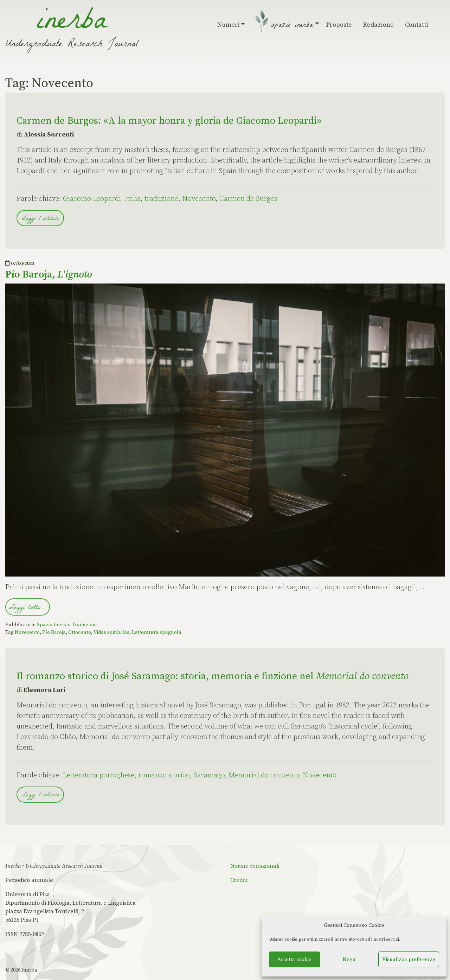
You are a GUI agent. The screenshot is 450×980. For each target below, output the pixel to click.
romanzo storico (164, 775)
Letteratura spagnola (157, 632)
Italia (133, 199)
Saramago (209, 775)
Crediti (239, 880)
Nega (349, 959)
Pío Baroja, (49, 275)
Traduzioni (84, 625)
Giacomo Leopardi (92, 199)
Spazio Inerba (293, 26)
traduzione (161, 199)
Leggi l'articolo (40, 219)
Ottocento (80, 632)
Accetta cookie (294, 959)
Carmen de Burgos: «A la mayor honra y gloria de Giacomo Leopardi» (169, 121)
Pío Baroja (54, 632)
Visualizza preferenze (409, 959)
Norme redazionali (255, 866)
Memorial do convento (264, 775)
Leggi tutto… (28, 608)
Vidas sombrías (111, 632)
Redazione (378, 25)
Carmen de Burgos (248, 199)
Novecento (199, 199)
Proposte (339, 25)
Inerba (29, 970)
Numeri (231, 25)
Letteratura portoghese (99, 775)
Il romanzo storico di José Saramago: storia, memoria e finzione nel (213, 676)
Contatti (417, 25)
